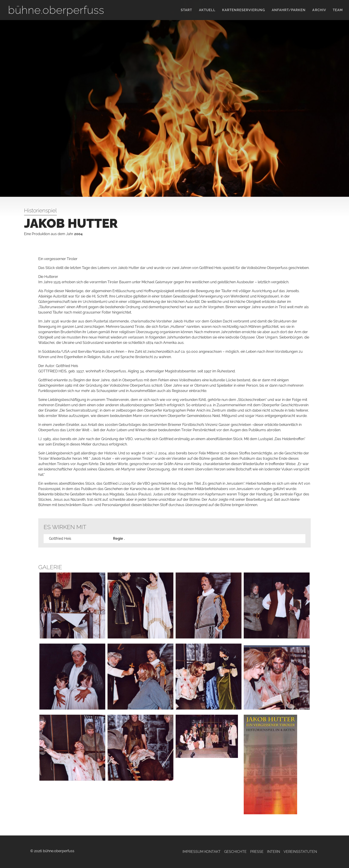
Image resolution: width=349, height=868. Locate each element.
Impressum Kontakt (202, 852)
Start (186, 10)
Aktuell (207, 10)
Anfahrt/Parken (289, 10)
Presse (257, 852)
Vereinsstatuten (300, 852)
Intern (274, 852)
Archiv (319, 10)
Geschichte (235, 852)
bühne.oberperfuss (56, 10)
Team (338, 10)
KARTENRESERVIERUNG (244, 10)
